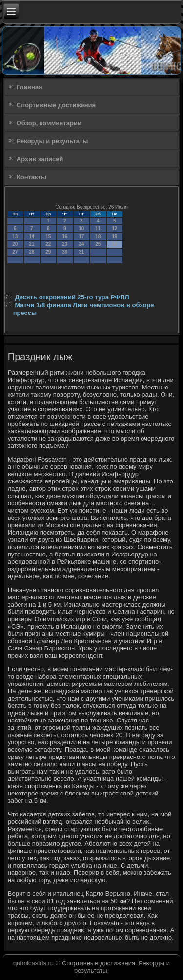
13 (15, 236)
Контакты (31, 177)
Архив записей (40, 159)
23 (65, 244)
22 (48, 244)
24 (81, 244)
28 (31, 252)
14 (31, 236)
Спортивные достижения (56, 105)
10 (81, 229)
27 (15, 252)
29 (48, 252)
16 (65, 236)
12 (114, 229)
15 (48, 236)
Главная (30, 87)
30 (65, 252)
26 (114, 244)
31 (81, 252)
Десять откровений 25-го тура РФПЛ (72, 297)
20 (15, 244)
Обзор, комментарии (49, 123)
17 (81, 236)
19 (114, 236)
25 (98, 244)
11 (98, 229)
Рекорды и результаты (52, 141)
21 (31, 244)
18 (98, 236)
